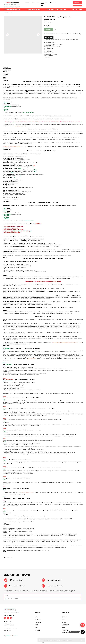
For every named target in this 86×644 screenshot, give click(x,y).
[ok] (66, 5)
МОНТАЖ (27, 4)
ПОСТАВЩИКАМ (65, 633)
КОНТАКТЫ (37, 630)
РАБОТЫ (45, 4)
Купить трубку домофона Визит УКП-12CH (12, 146)
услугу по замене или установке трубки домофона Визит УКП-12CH (66, 343)
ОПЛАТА (42, 6)
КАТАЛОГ (37, 617)
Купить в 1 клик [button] (49, 37)
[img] (10, 610)
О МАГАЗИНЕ (38, 622)
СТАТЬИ (37, 627)
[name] (42, 595)
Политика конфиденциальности (10, 629)
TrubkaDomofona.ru (7, 148)
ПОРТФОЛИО (38, 620)
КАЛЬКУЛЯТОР (37, 4)
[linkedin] (69, 5)
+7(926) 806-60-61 (16, 585)
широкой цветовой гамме (20, 126)
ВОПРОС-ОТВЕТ (65, 630)
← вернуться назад (8, 13)
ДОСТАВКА (53, 4)
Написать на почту (54, 585)
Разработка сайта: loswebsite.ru (11, 636)
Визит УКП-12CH (29, 493)
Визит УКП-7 (22, 493)
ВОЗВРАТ (64, 627)
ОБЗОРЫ (37, 625)
